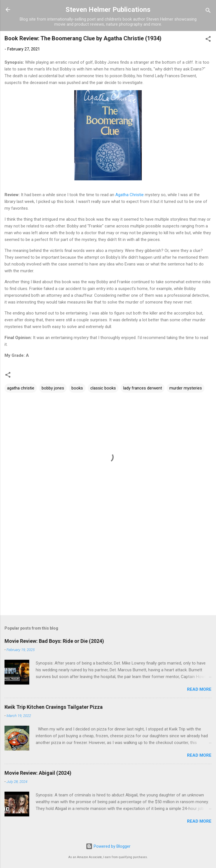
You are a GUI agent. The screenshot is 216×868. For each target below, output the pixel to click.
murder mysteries (186, 388)
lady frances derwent (143, 388)
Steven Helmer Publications (108, 10)
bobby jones (53, 388)
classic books (103, 388)
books (77, 388)
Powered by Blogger (108, 846)
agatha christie (21, 388)
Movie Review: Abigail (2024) (38, 773)
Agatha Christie (130, 195)
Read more (199, 689)
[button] (208, 40)
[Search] (208, 11)
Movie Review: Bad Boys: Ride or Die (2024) (54, 641)
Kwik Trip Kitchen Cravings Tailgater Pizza (54, 707)
